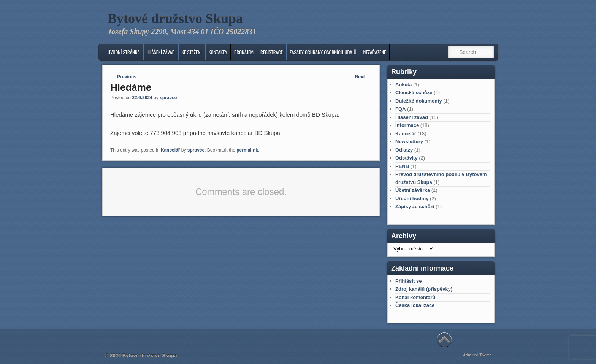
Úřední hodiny (412, 199)
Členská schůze (414, 93)
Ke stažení (192, 52)
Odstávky (407, 158)
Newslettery (409, 142)
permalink (247, 150)
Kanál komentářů (415, 297)
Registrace (272, 52)
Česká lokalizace (415, 305)
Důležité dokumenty (419, 101)
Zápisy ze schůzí (415, 207)
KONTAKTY (218, 52)
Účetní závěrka (413, 190)
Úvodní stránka (124, 52)
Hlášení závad (161, 52)
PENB (402, 166)
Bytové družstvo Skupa (175, 19)
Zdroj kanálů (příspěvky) (424, 289)
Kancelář (170, 150)
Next (363, 77)
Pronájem (244, 52)
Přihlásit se (408, 281)
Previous (124, 77)
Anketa (403, 85)
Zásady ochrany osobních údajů (323, 52)
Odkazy (404, 150)
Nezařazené (375, 52)
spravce (168, 98)
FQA (400, 109)
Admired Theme (477, 355)
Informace (407, 125)
